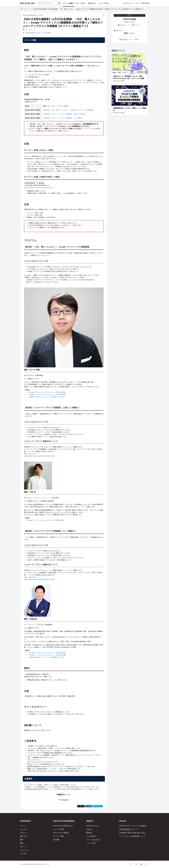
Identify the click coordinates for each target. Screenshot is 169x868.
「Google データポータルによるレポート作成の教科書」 (47, 395)
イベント (28, 9)
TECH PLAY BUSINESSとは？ (64, 826)
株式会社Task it (30, 375)
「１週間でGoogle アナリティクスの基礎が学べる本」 (46, 397)
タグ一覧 (23, 854)
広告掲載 (56, 840)
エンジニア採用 (58, 829)
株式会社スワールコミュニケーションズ (38, 498)
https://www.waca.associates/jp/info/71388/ (39, 456)
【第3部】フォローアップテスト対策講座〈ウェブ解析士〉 (64, 118)
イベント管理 (91, 843)
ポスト (81, 806)
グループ (23, 847)
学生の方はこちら (128, 3)
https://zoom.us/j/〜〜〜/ (44, 166)
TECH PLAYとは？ (93, 826)
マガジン (23, 833)
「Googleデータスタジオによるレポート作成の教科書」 (47, 392)
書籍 (22, 843)
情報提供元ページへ (64, 795)
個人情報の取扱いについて (128, 829)
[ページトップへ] (27, 3)
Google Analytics (31, 33)
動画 (22, 840)
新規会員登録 (146, 3)
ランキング (24, 850)
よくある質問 (91, 836)
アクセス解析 (46, 33)
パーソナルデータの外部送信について (132, 836)
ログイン (138, 3)
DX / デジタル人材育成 (61, 833)
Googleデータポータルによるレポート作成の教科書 (45, 520)
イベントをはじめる (93, 840)
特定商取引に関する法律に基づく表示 (132, 833)
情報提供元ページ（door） (130, 39)
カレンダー (24, 829)
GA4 (39, 33)
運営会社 (89, 833)
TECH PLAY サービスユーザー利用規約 (133, 826)
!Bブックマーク (98, 806)
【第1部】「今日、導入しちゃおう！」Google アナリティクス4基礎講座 (68, 110)
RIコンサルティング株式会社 (34, 625)
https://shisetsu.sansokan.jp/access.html (38, 188)
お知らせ (89, 829)
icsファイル (137, 25)
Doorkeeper (34, 730)
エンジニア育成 (58, 836)
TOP (22, 9)
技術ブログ (24, 836)
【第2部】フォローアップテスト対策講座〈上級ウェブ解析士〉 (65, 114)
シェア (88, 806)
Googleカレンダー (124, 25)
